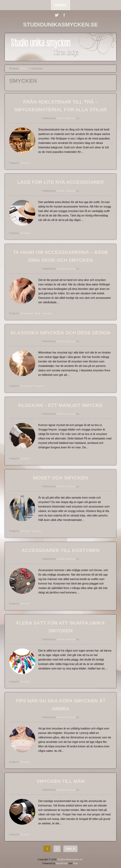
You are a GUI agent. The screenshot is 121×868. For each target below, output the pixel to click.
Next (69, 849)
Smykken (36, 531)
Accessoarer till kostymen (60, 550)
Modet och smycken (60, 478)
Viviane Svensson (66, 118)
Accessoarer (26, 313)
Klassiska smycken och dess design (61, 333)
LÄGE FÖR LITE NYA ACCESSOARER (60, 182)
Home (24, 69)
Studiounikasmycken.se (61, 25)
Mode (38, 313)
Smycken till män (61, 781)
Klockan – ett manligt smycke (60, 405)
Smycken (25, 163)
